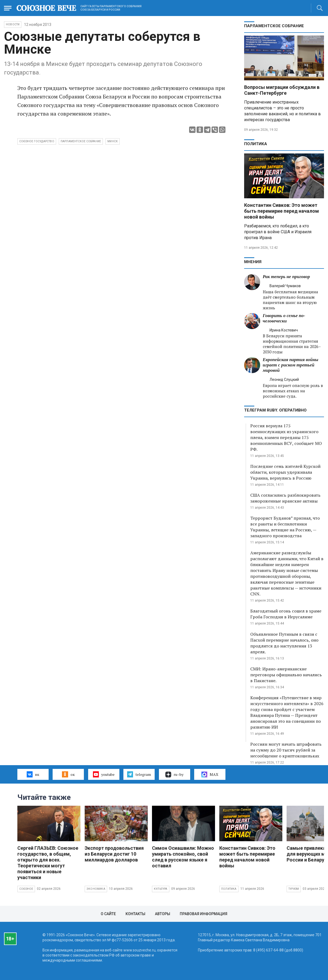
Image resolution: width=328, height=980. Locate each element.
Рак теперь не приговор (286, 277)
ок (68, 774)
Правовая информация (204, 914)
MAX (210, 774)
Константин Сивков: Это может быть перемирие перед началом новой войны (282, 211)
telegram (139, 774)
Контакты (135, 914)
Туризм (294, 889)
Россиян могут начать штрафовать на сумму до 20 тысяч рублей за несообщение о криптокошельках (286, 750)
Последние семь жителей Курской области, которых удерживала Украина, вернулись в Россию (285, 472)
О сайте (108, 914)
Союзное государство (37, 141)
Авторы (163, 914)
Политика (256, 144)
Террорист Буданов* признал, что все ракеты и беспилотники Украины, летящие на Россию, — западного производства (285, 527)
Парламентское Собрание (81, 141)
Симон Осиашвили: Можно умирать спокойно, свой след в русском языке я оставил (183, 857)
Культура (161, 889)
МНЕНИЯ (253, 262)
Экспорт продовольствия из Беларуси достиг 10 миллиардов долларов (114, 854)
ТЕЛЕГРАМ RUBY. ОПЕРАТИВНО (275, 410)
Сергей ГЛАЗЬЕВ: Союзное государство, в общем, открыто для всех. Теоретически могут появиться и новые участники (48, 863)
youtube (104, 774)
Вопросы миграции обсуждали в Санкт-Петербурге (282, 90)
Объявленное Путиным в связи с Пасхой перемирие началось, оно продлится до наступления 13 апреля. (284, 643)
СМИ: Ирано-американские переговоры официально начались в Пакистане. (286, 675)
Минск (113, 141)
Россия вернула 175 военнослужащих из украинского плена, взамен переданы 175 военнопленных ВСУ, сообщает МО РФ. (286, 437)
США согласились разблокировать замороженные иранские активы (285, 498)
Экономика (96, 889)
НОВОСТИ (13, 24)
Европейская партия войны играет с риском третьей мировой (291, 365)
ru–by (174, 774)
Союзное (26, 889)
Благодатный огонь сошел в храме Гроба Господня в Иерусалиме (286, 614)
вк (33, 774)
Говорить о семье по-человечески (284, 318)
